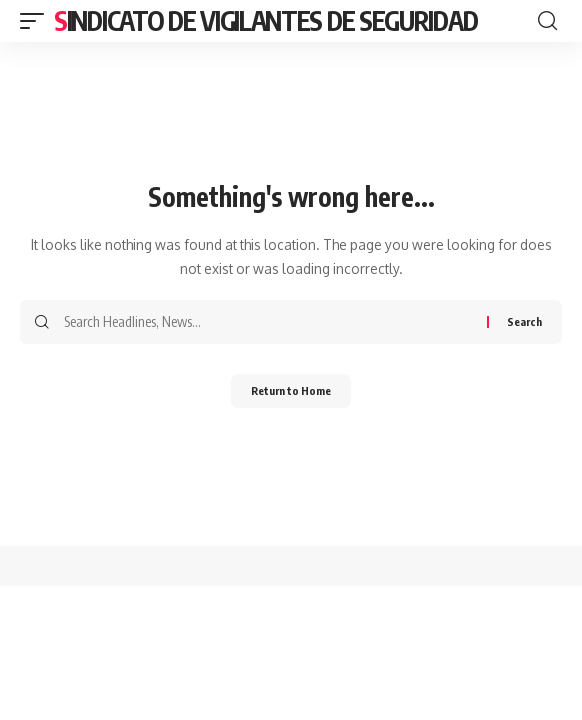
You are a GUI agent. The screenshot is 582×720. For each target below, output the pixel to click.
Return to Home (291, 390)
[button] (37, 21)
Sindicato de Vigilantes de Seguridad (265, 20)
